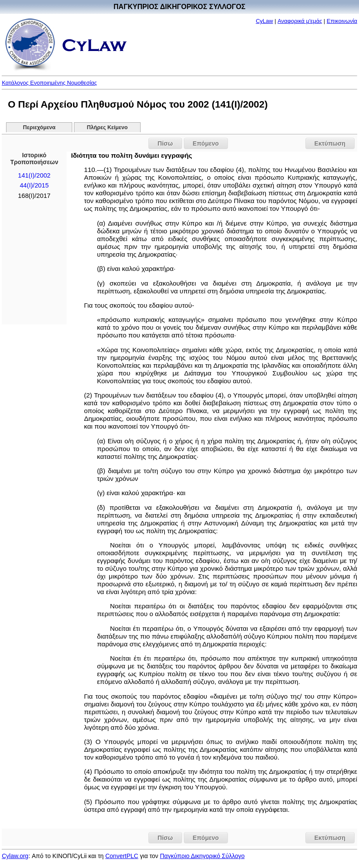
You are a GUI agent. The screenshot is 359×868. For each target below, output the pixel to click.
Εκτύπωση (330, 143)
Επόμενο (206, 143)
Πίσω (165, 143)
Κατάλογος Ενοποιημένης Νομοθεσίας (49, 83)
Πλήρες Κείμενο (107, 127)
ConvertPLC (122, 856)
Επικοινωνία (342, 21)
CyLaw (264, 21)
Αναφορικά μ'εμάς (300, 21)
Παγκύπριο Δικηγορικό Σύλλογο (202, 856)
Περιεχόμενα (39, 127)
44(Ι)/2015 (34, 185)
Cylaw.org (15, 856)
